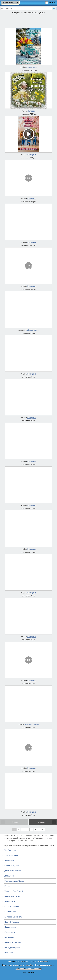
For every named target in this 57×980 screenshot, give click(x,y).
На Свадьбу (9, 937)
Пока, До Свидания (12, 948)
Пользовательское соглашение (29, 969)
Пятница (32, 111)
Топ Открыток (10, 850)
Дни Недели (9, 860)
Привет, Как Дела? (12, 896)
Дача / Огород (10, 927)
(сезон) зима (32, 67)
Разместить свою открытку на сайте (17, 965)
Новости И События (13, 943)
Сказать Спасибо (12, 907)
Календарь (9, 886)
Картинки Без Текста (13, 917)
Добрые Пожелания (13, 871)
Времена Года (10, 912)
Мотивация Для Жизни (14, 881)
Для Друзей (9, 876)
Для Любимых (10, 901)
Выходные (32, 155)
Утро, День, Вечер (12, 855)
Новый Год (9, 953)
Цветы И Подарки (12, 922)
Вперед (41, 822)
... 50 (41, 830)
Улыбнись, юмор (32, 330)
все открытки (10, 3)
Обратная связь (41, 961)
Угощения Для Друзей (14, 891)
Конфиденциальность (44, 965)
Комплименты (10, 932)
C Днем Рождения (12, 866)
